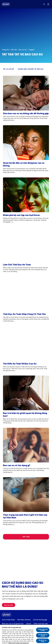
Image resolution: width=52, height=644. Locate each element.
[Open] (44, 4)
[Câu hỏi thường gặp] (40, 620)
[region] (26, 634)
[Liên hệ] (28, 624)
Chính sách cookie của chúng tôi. (19, 643)
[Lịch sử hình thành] (8, 620)
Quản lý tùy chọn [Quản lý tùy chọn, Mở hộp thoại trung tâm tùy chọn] (43, 641)
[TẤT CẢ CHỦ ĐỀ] (8, 69)
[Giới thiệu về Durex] (24, 620)
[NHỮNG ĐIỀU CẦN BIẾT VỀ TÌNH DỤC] (31, 69)
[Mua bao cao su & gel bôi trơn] (13, 624)
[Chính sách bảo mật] (41, 624)
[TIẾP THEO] (26, 537)
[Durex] (5, 4)
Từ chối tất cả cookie (43, 635)
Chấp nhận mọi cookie (43, 630)
